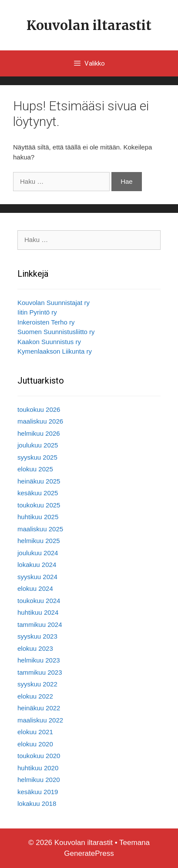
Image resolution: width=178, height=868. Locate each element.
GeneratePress (89, 853)
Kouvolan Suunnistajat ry (54, 303)
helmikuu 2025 (39, 541)
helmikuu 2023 (39, 660)
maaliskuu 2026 (40, 421)
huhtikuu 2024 (38, 612)
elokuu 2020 (35, 744)
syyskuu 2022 (37, 684)
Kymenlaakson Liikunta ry (55, 351)
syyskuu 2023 (37, 636)
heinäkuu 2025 (39, 481)
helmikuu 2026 (39, 433)
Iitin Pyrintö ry (37, 312)
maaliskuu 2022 (40, 720)
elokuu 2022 (35, 696)
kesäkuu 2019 (38, 792)
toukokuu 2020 (39, 756)
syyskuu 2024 (37, 577)
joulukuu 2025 (38, 445)
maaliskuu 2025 (40, 529)
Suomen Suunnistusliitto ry (56, 332)
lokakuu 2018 (37, 803)
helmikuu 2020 (39, 780)
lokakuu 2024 (37, 565)
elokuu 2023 (35, 648)
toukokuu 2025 (39, 505)
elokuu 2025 (35, 469)
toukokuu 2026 (39, 409)
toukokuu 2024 (39, 601)
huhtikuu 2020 (38, 768)
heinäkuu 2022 (39, 708)
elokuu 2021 (35, 732)
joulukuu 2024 (38, 553)
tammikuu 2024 (40, 624)
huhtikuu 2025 (38, 517)
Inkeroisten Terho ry (46, 322)
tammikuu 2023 (40, 672)
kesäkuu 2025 (38, 493)
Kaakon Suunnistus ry (49, 342)
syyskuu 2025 (37, 457)
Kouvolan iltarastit (89, 25)
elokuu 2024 (35, 588)
